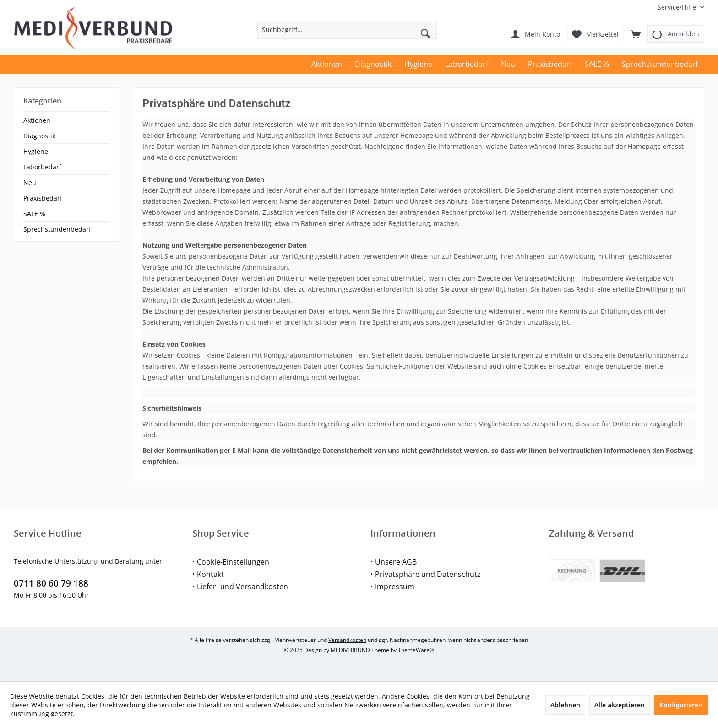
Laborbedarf (42, 167)
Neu (30, 182)
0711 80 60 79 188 (51, 583)
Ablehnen (565, 705)
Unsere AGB (396, 562)
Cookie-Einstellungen (233, 562)
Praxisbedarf (43, 198)
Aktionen (37, 120)
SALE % (34, 214)
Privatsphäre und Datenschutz (428, 574)
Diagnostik (39, 136)
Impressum (395, 587)
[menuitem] (677, 7)
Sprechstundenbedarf (57, 229)
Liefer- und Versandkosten (242, 587)
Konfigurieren (681, 705)
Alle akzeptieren (620, 705)
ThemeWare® (416, 650)
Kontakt (210, 574)
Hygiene (36, 151)
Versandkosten (347, 640)
